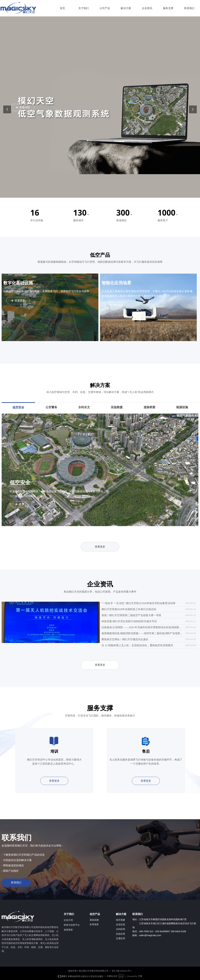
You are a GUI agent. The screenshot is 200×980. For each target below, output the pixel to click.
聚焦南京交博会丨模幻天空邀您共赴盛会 (125, 639)
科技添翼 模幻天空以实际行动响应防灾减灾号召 (129, 621)
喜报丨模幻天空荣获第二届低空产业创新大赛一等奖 (131, 615)
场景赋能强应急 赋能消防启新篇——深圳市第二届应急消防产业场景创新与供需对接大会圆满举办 (143, 633)
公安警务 (51, 407)
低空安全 (18, 407)
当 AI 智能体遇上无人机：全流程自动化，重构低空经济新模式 (137, 645)
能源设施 (182, 407)
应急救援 (117, 407)
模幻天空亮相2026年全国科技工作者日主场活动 (129, 609)
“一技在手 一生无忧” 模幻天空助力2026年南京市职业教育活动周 (138, 603)
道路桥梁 (149, 407)
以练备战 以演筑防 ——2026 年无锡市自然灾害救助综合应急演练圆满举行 (143, 627)
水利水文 (84, 407)
